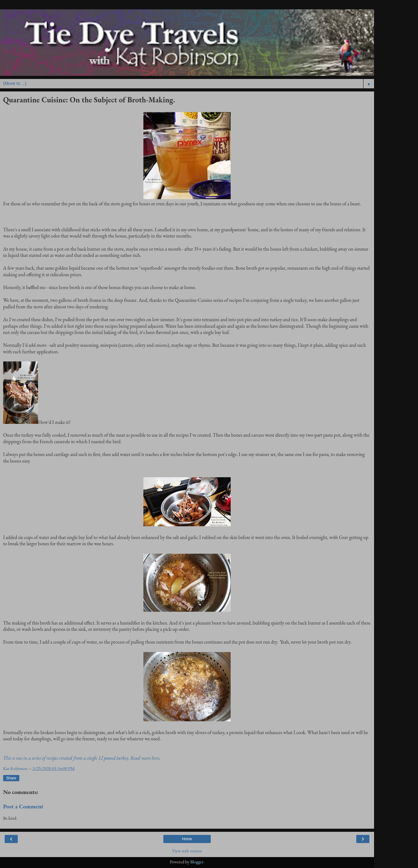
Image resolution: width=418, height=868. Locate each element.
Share (11, 778)
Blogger (197, 862)
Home (187, 839)
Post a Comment (23, 806)
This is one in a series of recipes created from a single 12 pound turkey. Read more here (81, 758)
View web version (187, 851)
